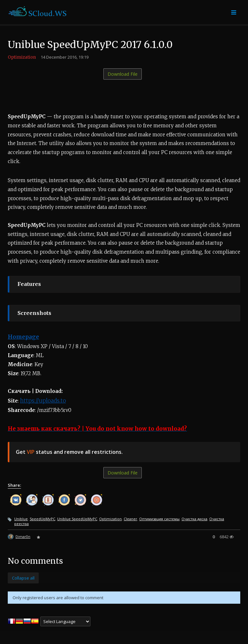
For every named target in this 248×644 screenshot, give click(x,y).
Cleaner (130, 519)
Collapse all (23, 578)
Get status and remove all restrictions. (69, 452)
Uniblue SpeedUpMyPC (77, 519)
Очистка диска (194, 519)
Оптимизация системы (159, 519)
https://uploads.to (43, 401)
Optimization (22, 57)
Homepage (23, 337)
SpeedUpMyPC (42, 519)
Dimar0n (23, 537)
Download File (123, 74)
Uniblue (21, 519)
